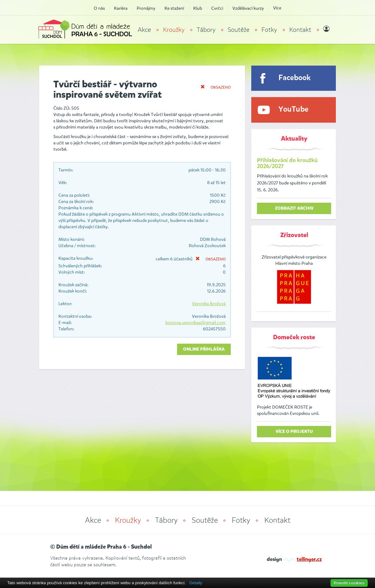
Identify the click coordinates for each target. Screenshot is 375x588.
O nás (99, 8)
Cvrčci (217, 8)
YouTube (293, 110)
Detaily (196, 583)
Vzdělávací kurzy (248, 8)
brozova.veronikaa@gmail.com (196, 323)
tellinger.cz (309, 560)
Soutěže (238, 30)
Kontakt (300, 30)
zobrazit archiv (294, 208)
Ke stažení (174, 8)
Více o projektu (294, 432)
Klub (198, 8)
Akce (144, 30)
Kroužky (174, 30)
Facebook (295, 78)
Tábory (206, 30)
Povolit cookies (349, 583)
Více (277, 8)
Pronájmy (146, 8)
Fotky (269, 30)
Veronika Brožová (209, 304)
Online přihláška (204, 349)
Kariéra (121, 8)
